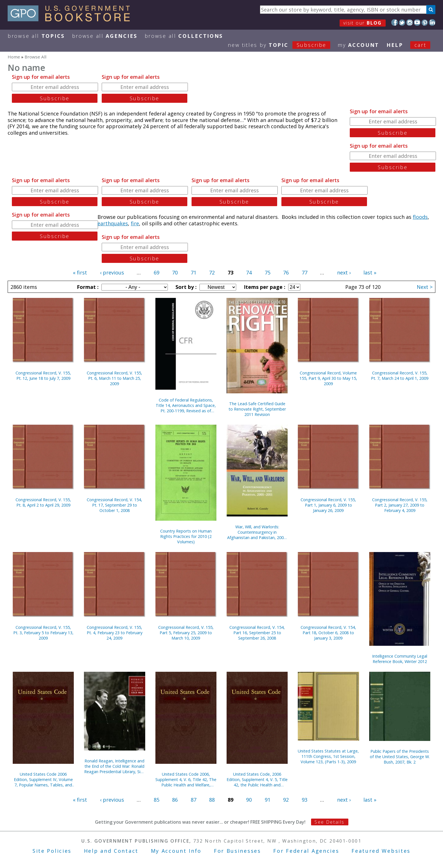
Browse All (36, 36)
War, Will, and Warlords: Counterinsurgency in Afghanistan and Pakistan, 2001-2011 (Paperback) (257, 532)
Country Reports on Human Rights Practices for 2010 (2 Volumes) (186, 536)
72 (212, 272)
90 (249, 800)
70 (175, 272)
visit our (363, 23)
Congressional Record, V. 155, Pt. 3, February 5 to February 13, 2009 (43, 633)
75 (268, 272)
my (358, 45)
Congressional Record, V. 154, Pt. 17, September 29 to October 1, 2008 (114, 505)
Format (87, 287)
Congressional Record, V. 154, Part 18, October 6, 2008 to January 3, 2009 (328, 633)
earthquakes (113, 223)
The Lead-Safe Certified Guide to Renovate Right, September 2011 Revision (257, 409)
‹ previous (112, 272)
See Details (329, 822)
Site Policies (52, 851)
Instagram (410, 22)
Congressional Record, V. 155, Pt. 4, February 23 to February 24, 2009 (115, 633)
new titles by (283, 45)
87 (194, 800)
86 (175, 800)
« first (80, 272)
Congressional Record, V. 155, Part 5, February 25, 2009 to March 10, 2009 (186, 633)
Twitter (402, 22)
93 (305, 800)
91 (268, 800)
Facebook (395, 22)
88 (212, 800)
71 (194, 272)
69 (157, 272)
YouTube (417, 22)
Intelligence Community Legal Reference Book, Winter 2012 (400, 659)
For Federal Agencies (306, 851)
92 (286, 800)
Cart (420, 45)
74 (249, 272)
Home (14, 57)
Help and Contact (111, 851)
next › (344, 272)
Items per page (264, 287)
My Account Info (176, 851)
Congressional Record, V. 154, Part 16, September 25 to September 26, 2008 (257, 633)
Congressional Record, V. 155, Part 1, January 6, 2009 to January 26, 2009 (328, 505)
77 (305, 272)
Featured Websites (381, 851)
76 (286, 272)
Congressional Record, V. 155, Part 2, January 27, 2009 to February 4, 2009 (400, 505)
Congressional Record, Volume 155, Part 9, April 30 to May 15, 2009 (328, 378)
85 (157, 800)
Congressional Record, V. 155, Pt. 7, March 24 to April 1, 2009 (400, 376)
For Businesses (237, 851)
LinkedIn (432, 22)
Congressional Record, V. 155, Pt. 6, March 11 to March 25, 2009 (114, 378)
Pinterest (425, 22)
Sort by (185, 287)
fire (135, 223)
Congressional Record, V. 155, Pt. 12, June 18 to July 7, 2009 (43, 376)
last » (370, 272)
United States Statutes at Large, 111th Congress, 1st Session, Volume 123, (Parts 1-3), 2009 (328, 756)
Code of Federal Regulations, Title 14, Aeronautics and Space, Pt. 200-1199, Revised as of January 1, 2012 (186, 405)
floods (420, 217)
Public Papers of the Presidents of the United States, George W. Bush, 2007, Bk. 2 (400, 757)
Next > (425, 287)
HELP (395, 45)
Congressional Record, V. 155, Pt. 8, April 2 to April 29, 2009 (43, 502)
